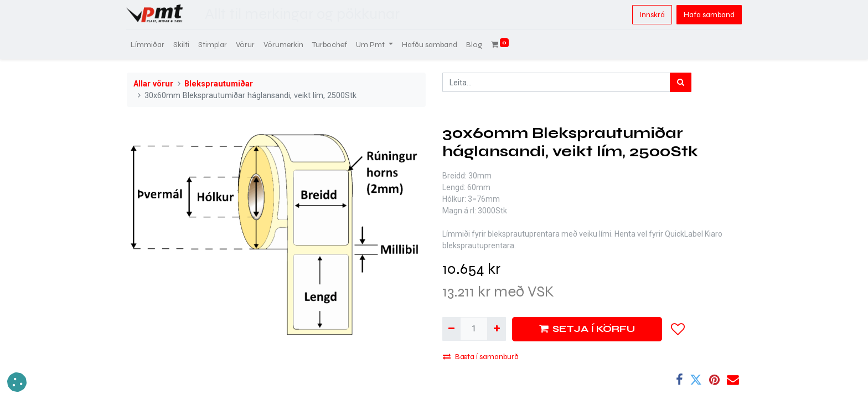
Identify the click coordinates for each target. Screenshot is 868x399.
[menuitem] (148, 45)
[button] (678, 329)
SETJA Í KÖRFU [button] (587, 329)
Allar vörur (153, 84)
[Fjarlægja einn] (451, 329)
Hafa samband (709, 15)
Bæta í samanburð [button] (481, 357)
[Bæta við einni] (496, 329)
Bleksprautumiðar (219, 84)
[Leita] (681, 82)
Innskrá (652, 15)
